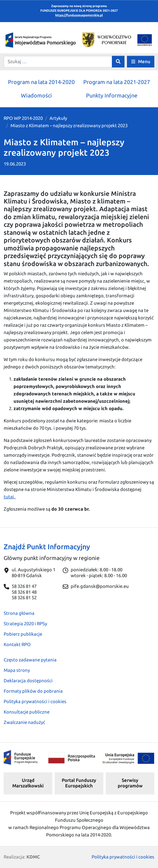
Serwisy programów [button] (130, 783)
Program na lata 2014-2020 (41, 82)
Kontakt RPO (17, 644)
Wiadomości (36, 95)
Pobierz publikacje (23, 634)
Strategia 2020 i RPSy (25, 624)
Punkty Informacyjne (112, 95)
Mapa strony (17, 670)
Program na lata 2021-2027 (117, 82)
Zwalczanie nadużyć (24, 722)
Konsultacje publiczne (27, 712)
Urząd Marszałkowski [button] (28, 783)
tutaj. (10, 497)
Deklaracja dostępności (28, 681)
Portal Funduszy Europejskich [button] (79, 783)
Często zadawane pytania (30, 660)
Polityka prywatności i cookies (35, 701)
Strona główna (19, 613)
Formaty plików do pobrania (33, 691)
